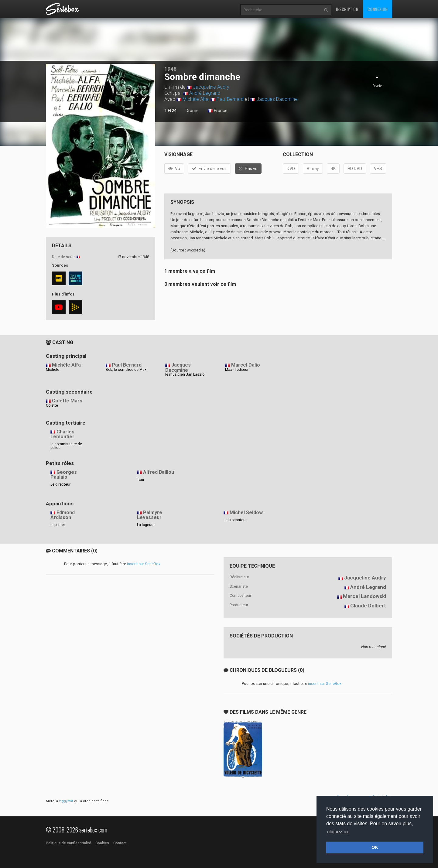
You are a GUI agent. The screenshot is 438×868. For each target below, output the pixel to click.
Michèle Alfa (195, 99)
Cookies (102, 843)
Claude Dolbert (368, 606)
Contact (120, 843)
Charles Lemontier (62, 434)
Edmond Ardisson (63, 515)
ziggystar (66, 801)
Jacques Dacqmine (277, 99)
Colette (52, 405)
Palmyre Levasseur (150, 515)
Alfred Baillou (159, 472)
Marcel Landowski (364, 596)
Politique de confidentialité (68, 843)
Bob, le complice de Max (126, 370)
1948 (170, 69)
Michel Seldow (246, 513)
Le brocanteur (235, 520)
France (218, 111)
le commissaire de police (66, 446)
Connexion (378, 9)
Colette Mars (67, 401)
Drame (192, 111)
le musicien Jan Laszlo (185, 374)
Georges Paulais (64, 475)
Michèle (53, 370)
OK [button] (375, 847)
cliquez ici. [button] (338, 832)
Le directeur (60, 484)
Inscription (347, 9)
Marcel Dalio (246, 365)
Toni (140, 480)
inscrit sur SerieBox (144, 564)
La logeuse (146, 525)
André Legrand (205, 93)
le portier (58, 525)
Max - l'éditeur (237, 370)
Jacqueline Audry (211, 87)
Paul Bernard (230, 99)
